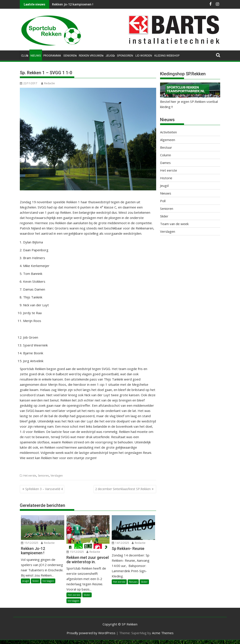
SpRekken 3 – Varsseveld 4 (44, 489)
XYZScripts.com (142, 642)
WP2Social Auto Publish (103, 642)
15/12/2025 (30, 543)
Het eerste (30, 476)
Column (166, 155)
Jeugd (110, 56)
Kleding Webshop (167, 56)
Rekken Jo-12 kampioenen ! (73, 4)
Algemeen (168, 140)
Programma (52, 56)
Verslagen (57, 476)
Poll (163, 201)
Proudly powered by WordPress (91, 633)
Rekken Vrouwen (91, 56)
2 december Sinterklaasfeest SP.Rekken (123, 489)
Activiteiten (168, 132)
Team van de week (174, 224)
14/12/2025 (120, 543)
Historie (166, 178)
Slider (36, 581)
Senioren (70, 56)
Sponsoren (125, 56)
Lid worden (144, 56)
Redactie (48, 83)
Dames (165, 163)
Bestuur (166, 147)
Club (25, 56)
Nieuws (36, 56)
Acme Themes (163, 633)
